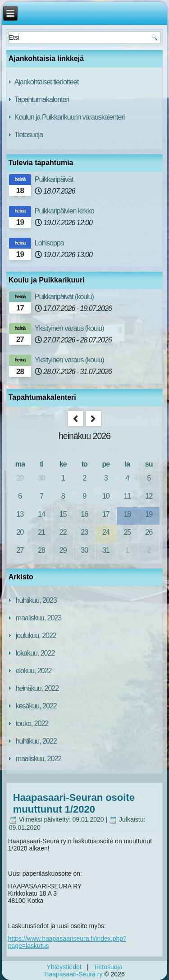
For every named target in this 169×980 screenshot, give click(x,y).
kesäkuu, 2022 (36, 706)
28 (41, 550)
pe (106, 464)
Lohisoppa (49, 243)
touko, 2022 (32, 723)
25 (127, 532)
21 (41, 532)
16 (84, 514)
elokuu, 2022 (34, 671)
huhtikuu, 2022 (36, 741)
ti (41, 464)
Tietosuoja (29, 135)
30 (41, 478)
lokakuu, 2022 (35, 653)
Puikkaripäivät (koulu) (64, 297)
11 (127, 496)
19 (149, 514)
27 (20, 550)
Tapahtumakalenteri (42, 99)
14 (41, 514)
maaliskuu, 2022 (39, 759)
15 (63, 514)
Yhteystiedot (64, 967)
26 (149, 532)
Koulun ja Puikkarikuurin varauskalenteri (70, 117)
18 (127, 514)
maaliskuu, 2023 (39, 618)
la (127, 464)
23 (84, 532)
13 (20, 514)
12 (149, 496)
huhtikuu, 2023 (36, 600)
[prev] (76, 419)
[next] (93, 419)
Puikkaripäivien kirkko (64, 211)
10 (106, 496)
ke (63, 464)
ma (20, 464)
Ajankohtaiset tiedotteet (46, 82)
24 (106, 532)
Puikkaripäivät (54, 179)
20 (20, 532)
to (84, 464)
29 (20, 478)
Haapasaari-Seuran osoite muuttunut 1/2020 (74, 803)
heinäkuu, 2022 (37, 688)
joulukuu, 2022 (36, 636)
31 (106, 550)
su (149, 464)
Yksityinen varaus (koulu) (69, 328)
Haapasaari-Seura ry (73, 974)
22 (63, 532)
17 (106, 514)
